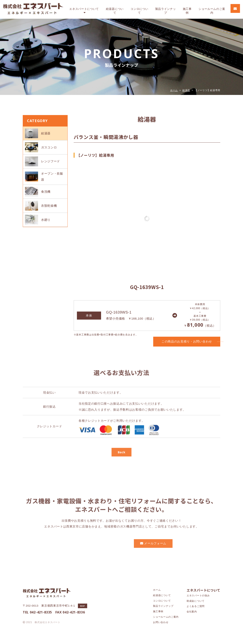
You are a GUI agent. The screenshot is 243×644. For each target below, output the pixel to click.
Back (122, 465)
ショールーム (212, 11)
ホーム (174, 90)
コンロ (139, 11)
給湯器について (162, 595)
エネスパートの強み (198, 596)
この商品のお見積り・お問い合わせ (191, 341)
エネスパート (84, 11)
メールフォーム (153, 556)
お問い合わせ (161, 622)
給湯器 (115, 11)
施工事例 (187, 11)
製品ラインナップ (166, 11)
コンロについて (162, 601)
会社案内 (192, 612)
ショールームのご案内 (166, 617)
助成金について (196, 601)
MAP (83, 606)
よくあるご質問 (196, 606)
